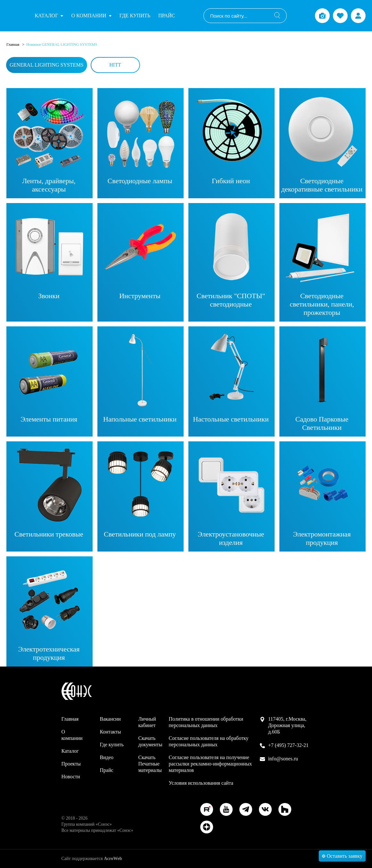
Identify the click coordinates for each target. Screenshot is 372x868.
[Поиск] (277, 16)
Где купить (135, 16)
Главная (13, 45)
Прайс (167, 16)
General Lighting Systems (47, 65)
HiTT (115, 65)
